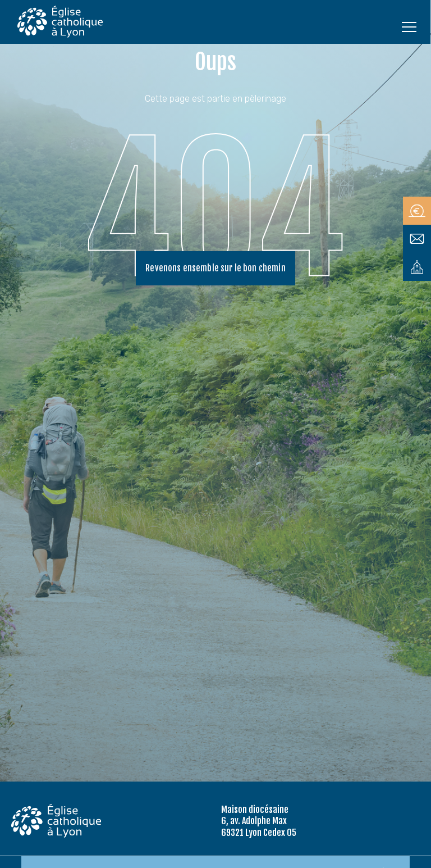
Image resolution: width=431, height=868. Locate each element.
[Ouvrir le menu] (409, 26)
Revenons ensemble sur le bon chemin (215, 269)
